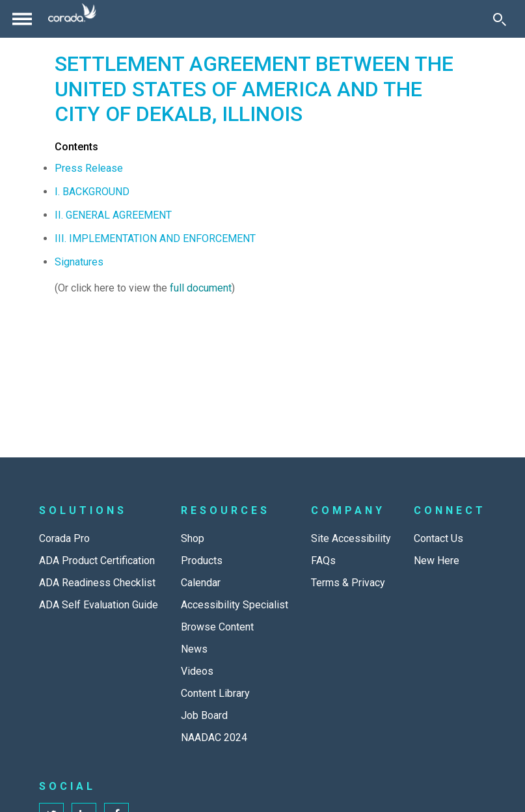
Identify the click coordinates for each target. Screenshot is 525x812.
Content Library (215, 693)
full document (201, 288)
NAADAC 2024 (214, 738)
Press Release (89, 168)
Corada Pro (64, 538)
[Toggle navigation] (22, 19)
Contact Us (438, 538)
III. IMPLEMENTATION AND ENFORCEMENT (155, 238)
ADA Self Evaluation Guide (99, 605)
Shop (193, 538)
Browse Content (217, 627)
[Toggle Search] (500, 19)
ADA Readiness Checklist (97, 583)
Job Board (204, 715)
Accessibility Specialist (235, 605)
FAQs (323, 561)
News (194, 649)
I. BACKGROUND (92, 192)
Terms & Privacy (348, 583)
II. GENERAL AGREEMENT (113, 215)
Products (202, 561)
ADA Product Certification (97, 561)
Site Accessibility (351, 538)
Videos (197, 671)
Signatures (79, 262)
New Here (437, 561)
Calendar (201, 583)
